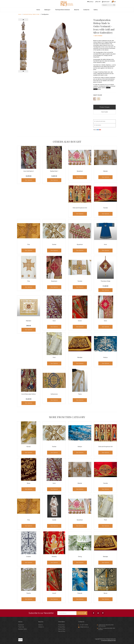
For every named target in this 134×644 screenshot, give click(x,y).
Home (38, 10)
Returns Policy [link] (62, 629)
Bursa (29, 483)
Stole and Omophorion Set (80, 208)
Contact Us (86, 10)
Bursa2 (29, 447)
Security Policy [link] (62, 631)
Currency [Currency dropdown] (91, 2)
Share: (97, 130)
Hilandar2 (29, 321)
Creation (29, 557)
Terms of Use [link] (61, 625)
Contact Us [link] (41, 627)
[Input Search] (107, 5)
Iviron (105, 244)
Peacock (80, 593)
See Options (29, 180)
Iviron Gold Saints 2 (29, 171)
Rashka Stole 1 (54, 171)
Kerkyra (105, 357)
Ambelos (54, 557)
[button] (98, 36)
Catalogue (48, 10)
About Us (77, 10)
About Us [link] (41, 625)
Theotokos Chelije (105, 281)
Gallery (96, 10)
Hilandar (105, 171)
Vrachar (54, 244)
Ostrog (80, 557)
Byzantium (80, 171)
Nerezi (105, 593)
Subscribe (82, 613)
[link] (93, 613)
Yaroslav (105, 208)
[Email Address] (67, 613)
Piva (29, 244)
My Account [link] (21, 625)
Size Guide (105, 112)
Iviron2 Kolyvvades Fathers (29, 394)
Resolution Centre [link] (22, 629)
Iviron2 (80, 321)
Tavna (80, 394)
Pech (54, 357)
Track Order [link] (21, 627)
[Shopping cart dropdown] (114, 2)
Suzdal (54, 520)
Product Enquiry (105, 107)
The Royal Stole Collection (63, 10)
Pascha (29, 593)
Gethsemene (54, 394)
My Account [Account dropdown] (106, 2)
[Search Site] (114, 5)
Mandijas (80, 357)
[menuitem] (97, 130)
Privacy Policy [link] (62, 627)
